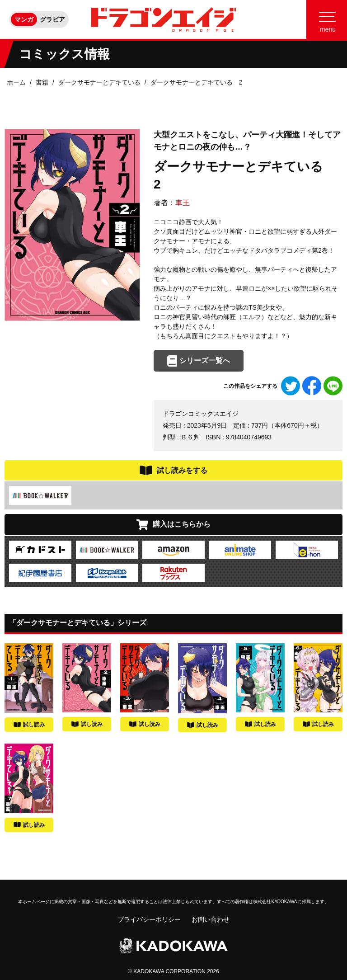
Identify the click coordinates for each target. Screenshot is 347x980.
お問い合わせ (211, 919)
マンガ (24, 19)
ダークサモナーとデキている (99, 82)
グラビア (52, 19)
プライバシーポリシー (149, 919)
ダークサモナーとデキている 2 (197, 82)
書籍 (42, 82)
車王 (183, 203)
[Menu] (327, 19)
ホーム (16, 82)
